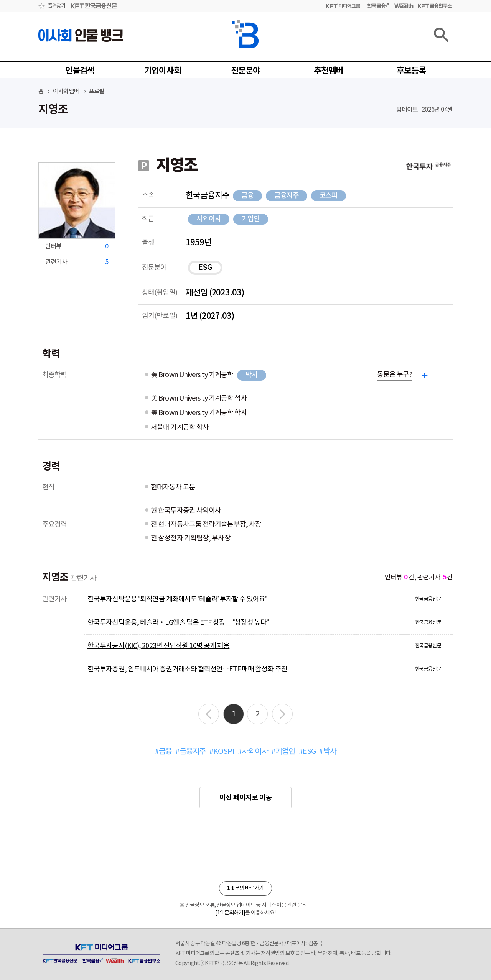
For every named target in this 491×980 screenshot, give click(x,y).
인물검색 (80, 71)
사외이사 (209, 219)
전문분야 (246, 71)
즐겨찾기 (57, 6)
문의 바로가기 (245, 888)
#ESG (307, 752)
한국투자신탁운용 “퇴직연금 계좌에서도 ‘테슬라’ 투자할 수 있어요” (177, 599)
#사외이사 (253, 752)
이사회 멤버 (66, 91)
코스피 (329, 196)
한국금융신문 (428, 599)
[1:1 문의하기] (230, 913)
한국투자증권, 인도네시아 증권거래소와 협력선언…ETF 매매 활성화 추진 (187, 669)
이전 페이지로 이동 (245, 798)
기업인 (251, 219)
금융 (247, 196)
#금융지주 (191, 752)
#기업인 (283, 752)
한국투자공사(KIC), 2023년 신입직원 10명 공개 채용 (158, 646)
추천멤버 (329, 71)
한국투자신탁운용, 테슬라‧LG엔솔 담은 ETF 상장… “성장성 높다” (178, 623)
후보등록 (411, 71)
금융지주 (287, 196)
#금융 (163, 752)
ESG (205, 268)
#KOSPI (222, 752)
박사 (252, 375)
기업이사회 (163, 71)
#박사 (328, 752)
